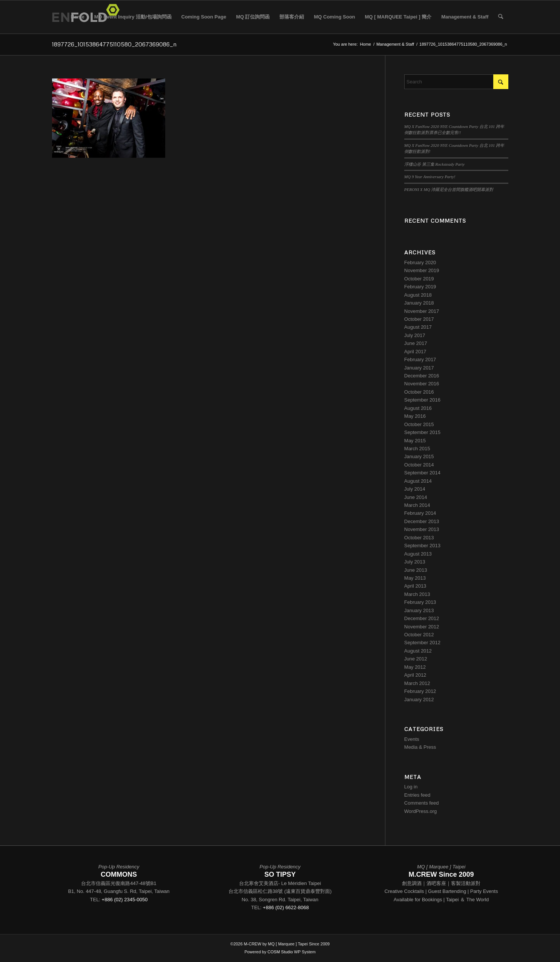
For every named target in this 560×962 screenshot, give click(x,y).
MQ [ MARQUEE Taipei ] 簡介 (398, 17)
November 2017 (422, 311)
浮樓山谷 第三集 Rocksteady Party (434, 164)
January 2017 (419, 368)
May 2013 (415, 578)
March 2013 (417, 594)
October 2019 (419, 279)
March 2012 (417, 683)
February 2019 (420, 287)
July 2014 (415, 489)
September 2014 (422, 473)
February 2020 (420, 262)
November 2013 (422, 529)
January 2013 (419, 610)
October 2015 (419, 424)
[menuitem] (501, 17)
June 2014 (416, 497)
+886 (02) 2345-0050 (125, 900)
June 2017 (416, 343)
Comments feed (422, 803)
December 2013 (422, 521)
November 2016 (422, 384)
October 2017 (419, 319)
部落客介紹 (292, 17)
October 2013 (419, 538)
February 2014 (420, 513)
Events (412, 739)
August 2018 (418, 295)
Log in (411, 787)
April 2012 (415, 675)
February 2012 (420, 691)
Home (78, 17)
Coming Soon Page (204, 17)
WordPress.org (420, 811)
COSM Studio (280, 952)
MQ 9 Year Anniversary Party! (430, 177)
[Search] (501, 17)
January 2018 (419, 303)
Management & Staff (465, 17)
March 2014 (417, 505)
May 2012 (415, 667)
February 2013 (420, 602)
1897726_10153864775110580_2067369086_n (114, 44)
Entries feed (417, 795)
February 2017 (420, 359)
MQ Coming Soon (334, 17)
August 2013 (418, 554)
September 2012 (422, 643)
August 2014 (418, 481)
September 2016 (422, 400)
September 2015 (422, 432)
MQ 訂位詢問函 (253, 17)
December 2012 (422, 618)
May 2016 (415, 416)
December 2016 (422, 376)
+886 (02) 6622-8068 (286, 907)
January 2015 (419, 456)
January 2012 (419, 700)
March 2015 (417, 449)
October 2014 (419, 465)
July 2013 (415, 562)
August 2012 (418, 651)
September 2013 (422, 546)
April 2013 (415, 586)
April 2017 (415, 352)
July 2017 (415, 335)
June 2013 (416, 570)
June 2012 (416, 659)
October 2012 (419, 635)
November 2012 (422, 627)
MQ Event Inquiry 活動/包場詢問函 (133, 17)
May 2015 (415, 441)
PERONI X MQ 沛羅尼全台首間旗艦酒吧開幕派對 (449, 189)
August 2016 (418, 408)
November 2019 (422, 270)
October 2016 (419, 392)
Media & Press (420, 747)
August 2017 (418, 327)
